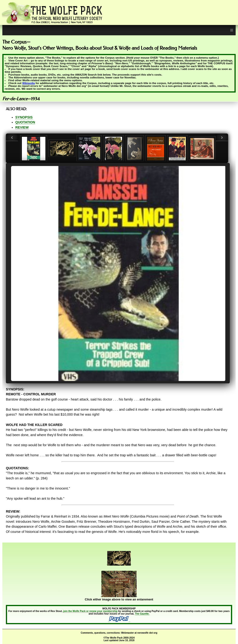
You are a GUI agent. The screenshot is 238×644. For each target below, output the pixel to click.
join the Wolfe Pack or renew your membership (90, 611)
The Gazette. (142, 614)
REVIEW (22, 127)
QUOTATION (25, 122)
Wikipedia (28, 83)
